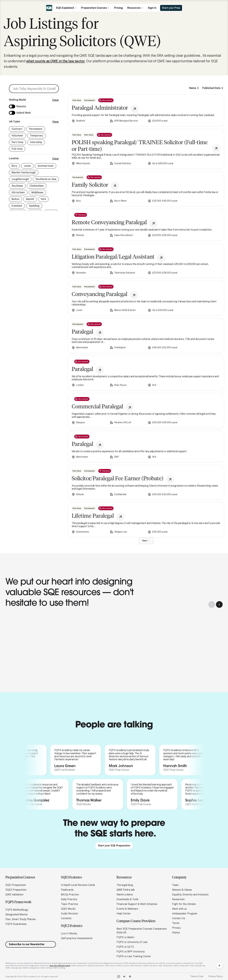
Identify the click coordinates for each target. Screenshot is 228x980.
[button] (66, 8)
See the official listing (60, 966)
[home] (49, 8)
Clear (56, 100)
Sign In (152, 8)
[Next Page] (146, 541)
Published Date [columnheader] (211, 88)
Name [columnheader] (193, 88)
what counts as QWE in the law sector (55, 61)
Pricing (119, 8)
